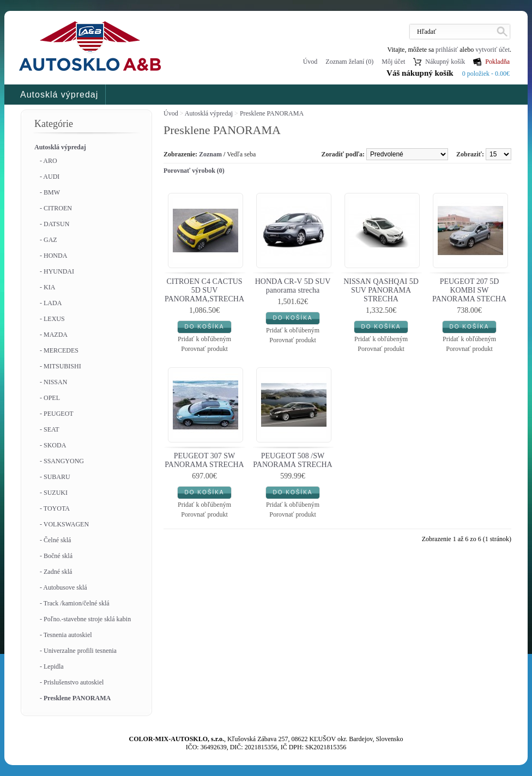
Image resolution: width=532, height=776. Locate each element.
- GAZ (49, 240)
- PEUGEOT (57, 414)
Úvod (310, 62)
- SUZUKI (54, 493)
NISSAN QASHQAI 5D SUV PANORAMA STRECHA (381, 290)
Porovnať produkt (204, 349)
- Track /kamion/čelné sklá (75, 603)
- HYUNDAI (57, 271)
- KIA (47, 287)
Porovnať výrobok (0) (194, 171)
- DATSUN (55, 224)
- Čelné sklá (55, 540)
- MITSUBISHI (61, 366)
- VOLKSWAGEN (64, 524)
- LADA (51, 303)
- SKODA (53, 445)
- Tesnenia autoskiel (66, 635)
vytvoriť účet (492, 50)
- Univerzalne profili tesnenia (78, 651)
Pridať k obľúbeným (204, 339)
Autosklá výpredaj (59, 95)
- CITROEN (56, 208)
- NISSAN (53, 382)
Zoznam (210, 154)
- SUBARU (55, 477)
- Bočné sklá (56, 556)
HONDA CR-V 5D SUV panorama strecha (293, 286)
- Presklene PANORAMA (75, 698)
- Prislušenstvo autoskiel (72, 682)
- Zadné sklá (56, 572)
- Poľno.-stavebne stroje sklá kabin (85, 619)
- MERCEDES (59, 350)
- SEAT (50, 429)
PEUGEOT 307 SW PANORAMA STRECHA (204, 460)
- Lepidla (52, 666)
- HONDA (53, 256)
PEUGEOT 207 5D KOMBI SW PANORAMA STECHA (469, 290)
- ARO (49, 161)
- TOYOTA (55, 508)
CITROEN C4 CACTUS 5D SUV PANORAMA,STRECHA (204, 290)
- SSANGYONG (62, 461)
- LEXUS (52, 319)
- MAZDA (54, 335)
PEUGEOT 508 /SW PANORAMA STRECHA (292, 460)
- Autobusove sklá (64, 587)
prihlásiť (447, 50)
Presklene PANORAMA (272, 113)
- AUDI (50, 177)
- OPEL (50, 398)
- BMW (50, 192)
